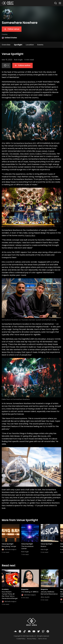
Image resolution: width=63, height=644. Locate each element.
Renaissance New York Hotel (14, 87)
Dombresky (51, 154)
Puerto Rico (30, 235)
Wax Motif (24, 154)
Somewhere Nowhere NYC (25, 143)
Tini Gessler (14, 154)
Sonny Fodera (35, 154)
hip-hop (49, 179)
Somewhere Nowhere (26, 82)
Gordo (44, 436)
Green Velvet (41, 151)
